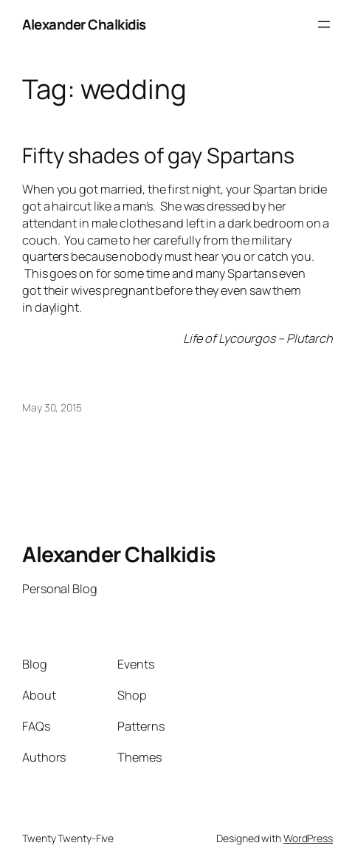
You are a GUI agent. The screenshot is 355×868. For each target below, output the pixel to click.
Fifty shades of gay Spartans (158, 155)
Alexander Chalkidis (84, 24)
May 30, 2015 (52, 407)
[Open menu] (324, 24)
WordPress (308, 838)
